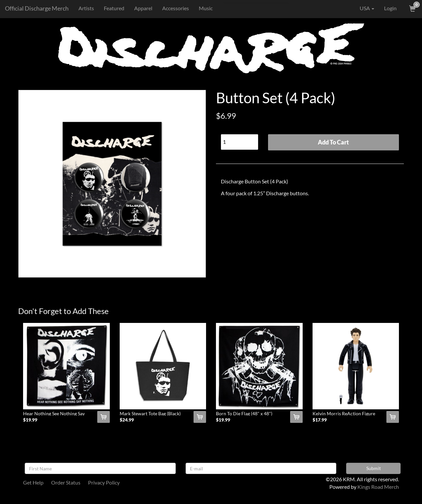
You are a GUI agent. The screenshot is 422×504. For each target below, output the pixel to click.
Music (206, 8)
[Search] (256, 8)
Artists (86, 8)
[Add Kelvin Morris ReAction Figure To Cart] (393, 417)
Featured (114, 8)
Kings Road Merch (378, 487)
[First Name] (100, 468)
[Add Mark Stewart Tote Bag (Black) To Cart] (200, 417)
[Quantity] (240, 142)
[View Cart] (412, 8)
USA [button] (362, 8)
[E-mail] (261, 468)
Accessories (176, 8)
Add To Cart (333, 142)
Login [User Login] (390, 8)
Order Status (66, 482)
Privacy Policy (104, 482)
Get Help (33, 482)
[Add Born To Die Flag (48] (296, 417)
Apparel (143, 8)
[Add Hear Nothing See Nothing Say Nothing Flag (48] (104, 417)
